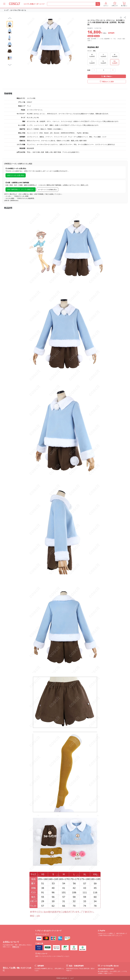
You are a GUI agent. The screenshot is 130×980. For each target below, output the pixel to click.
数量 (89, 70)
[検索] (98, 4)
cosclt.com (64, 978)
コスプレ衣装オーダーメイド (34, 4)
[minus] (94, 70)
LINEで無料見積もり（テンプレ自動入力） (21, 189)
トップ (6, 10)
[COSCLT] (15, 4)
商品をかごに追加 (107, 81)
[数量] (104, 70)
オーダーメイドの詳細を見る (47, 190)
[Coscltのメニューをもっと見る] (4, 4)
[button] (106, 4)
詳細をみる (17, 947)
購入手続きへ (107, 76)
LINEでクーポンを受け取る (16, 175)
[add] (113, 70)
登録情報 (8, 94)
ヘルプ (72, 978)
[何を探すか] (71, 4)
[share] (125, 18)
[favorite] (121, 18)
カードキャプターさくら (18, 10)
